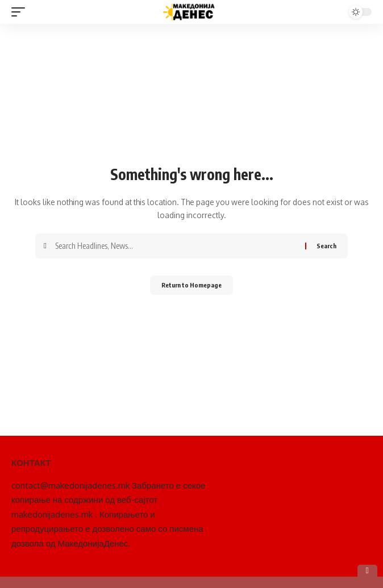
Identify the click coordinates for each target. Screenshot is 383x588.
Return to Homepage (191, 285)
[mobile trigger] (21, 12)
